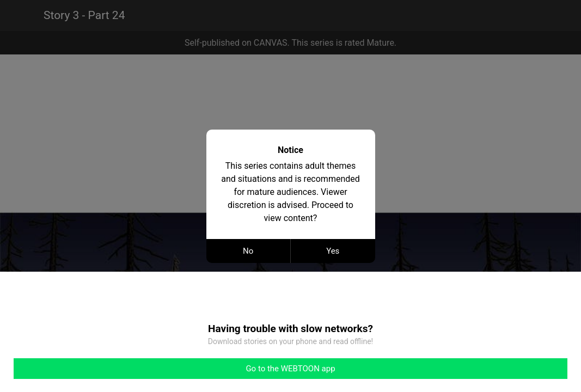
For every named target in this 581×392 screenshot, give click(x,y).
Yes (333, 251)
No (248, 251)
